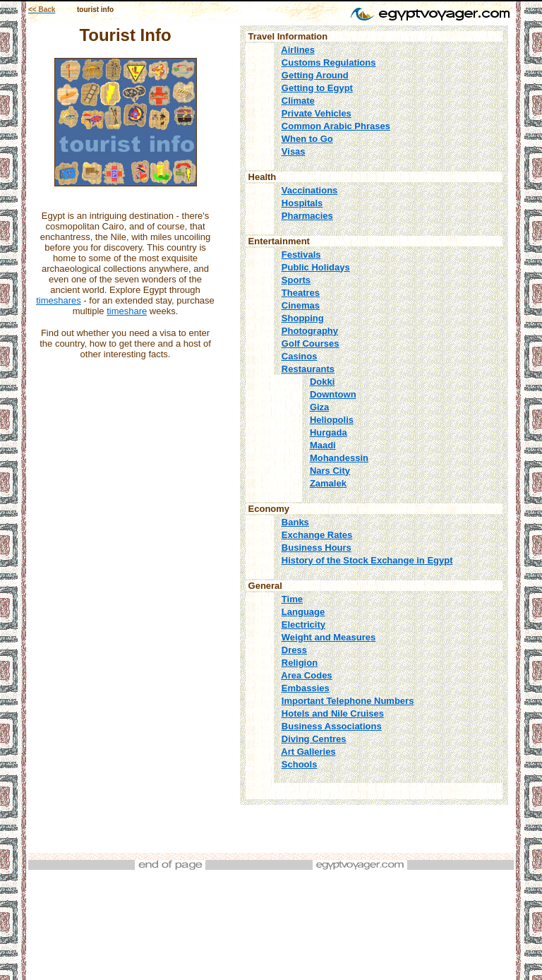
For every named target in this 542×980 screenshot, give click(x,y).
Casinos (300, 356)
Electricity (303, 625)
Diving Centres (314, 739)
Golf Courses (311, 343)
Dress (294, 650)
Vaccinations (309, 190)
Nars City (330, 471)
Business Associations (332, 726)
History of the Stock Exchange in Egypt (367, 560)
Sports (296, 280)
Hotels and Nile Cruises (333, 713)
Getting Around (315, 75)
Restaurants (308, 369)
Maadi (323, 445)
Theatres (301, 293)
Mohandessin (339, 458)
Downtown (333, 394)
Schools (300, 764)
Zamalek (328, 483)
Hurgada (329, 432)
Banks (295, 522)
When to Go (307, 139)
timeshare (127, 311)
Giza (319, 407)
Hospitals (302, 203)
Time (292, 599)
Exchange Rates (317, 535)
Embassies (306, 688)
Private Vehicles (317, 113)
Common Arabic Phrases (336, 126)
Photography (310, 331)
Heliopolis (332, 420)
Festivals (301, 255)
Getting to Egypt (317, 88)
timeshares (59, 300)
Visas (294, 151)
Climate (298, 101)
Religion (300, 663)
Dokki (322, 382)
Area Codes (306, 675)
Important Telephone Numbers (348, 701)
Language (303, 612)
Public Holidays (316, 267)
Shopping (303, 318)
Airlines (298, 50)
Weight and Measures (329, 637)
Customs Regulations (329, 62)
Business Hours (317, 548)
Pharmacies (307, 216)
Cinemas (301, 305)
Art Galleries (308, 752)
